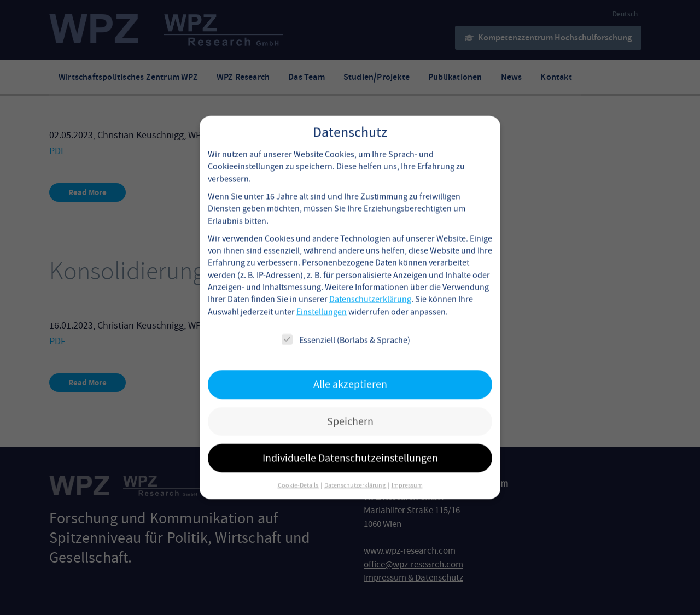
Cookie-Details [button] (299, 474)
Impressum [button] (407, 474)
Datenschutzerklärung (370, 288)
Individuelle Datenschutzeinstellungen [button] (350, 447)
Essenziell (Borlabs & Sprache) (346, 329)
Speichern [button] (350, 410)
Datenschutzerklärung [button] (355, 474)
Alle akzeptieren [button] (350, 373)
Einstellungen (322, 301)
